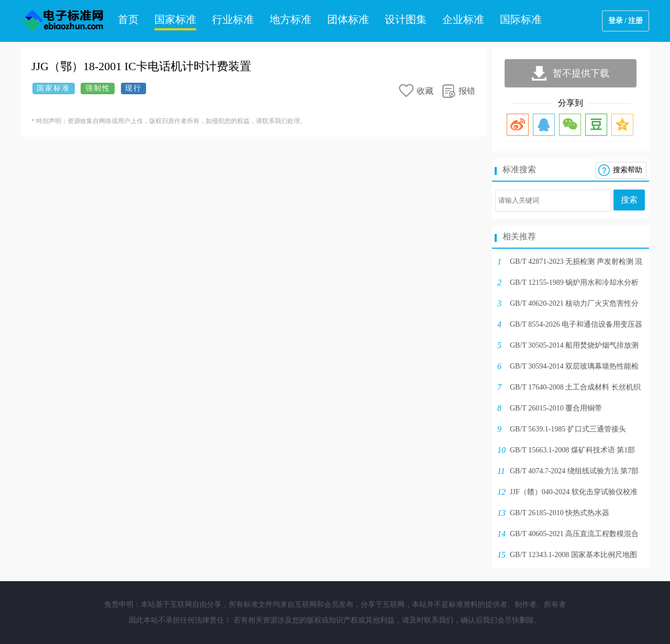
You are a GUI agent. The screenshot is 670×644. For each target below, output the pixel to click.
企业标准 (463, 19)
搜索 (629, 200)
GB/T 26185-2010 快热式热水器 (560, 513)
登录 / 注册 (626, 21)
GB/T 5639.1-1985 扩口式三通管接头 (568, 429)
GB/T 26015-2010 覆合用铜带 (556, 408)
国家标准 (175, 19)
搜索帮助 (628, 170)
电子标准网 (63, 21)
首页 (128, 19)
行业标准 (233, 19)
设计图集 (406, 19)
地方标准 (291, 19)
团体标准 (348, 19)
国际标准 (521, 19)
